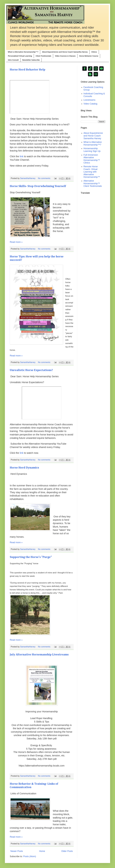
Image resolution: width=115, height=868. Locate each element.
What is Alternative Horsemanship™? (23, 52)
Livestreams (89, 100)
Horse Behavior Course (89, 56)
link (22, 156)
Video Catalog (90, 104)
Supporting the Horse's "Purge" (31, 557)
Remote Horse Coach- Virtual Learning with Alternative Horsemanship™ (92, 172)
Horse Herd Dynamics (24, 468)
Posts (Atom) (30, 856)
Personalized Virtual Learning (20, 56)
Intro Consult (13, 60)
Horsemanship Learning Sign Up (92, 150)
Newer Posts (17, 851)
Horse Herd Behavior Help (28, 70)
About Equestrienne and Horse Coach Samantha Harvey (65, 52)
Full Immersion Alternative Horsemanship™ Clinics (92, 159)
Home (42, 851)
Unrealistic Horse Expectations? (31, 370)
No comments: (45, 178)
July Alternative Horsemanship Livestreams (39, 655)
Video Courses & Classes (65, 56)
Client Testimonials (43, 56)
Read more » (16, 242)
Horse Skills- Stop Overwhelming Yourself (38, 186)
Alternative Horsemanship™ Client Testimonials (93, 183)
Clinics (94, 52)
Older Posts (67, 851)
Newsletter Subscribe (31, 60)
